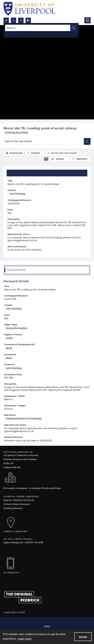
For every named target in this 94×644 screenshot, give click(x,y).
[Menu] (87, 20)
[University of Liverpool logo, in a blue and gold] (30, 9)
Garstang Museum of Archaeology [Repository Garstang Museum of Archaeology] (24, 418)
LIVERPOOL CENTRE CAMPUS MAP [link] (21, 497)
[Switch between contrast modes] (28, 20)
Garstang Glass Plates (17, 133)
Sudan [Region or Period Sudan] (9, 338)
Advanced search (14, 34)
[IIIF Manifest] (80, 159)
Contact (47, 626)
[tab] (47, 173)
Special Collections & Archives (19, 500)
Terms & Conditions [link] (15, 531)
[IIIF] (46, 159)
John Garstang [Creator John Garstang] (17, 194)
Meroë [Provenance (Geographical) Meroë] (9, 348)
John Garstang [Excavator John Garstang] (14, 368)
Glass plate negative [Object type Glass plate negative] (16, 328)
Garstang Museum (13, 508)
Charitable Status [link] (14, 612)
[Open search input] (6, 20)
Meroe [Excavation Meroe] (9, 358)
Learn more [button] (25, 639)
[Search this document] (44, 141)
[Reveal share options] (14, 20)
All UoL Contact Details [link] (18, 539)
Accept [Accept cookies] (83, 637)
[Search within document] (87, 141)
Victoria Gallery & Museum (17, 504)
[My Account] (21, 20)
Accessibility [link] (11, 573)
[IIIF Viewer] (59, 159)
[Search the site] (38, 28)
